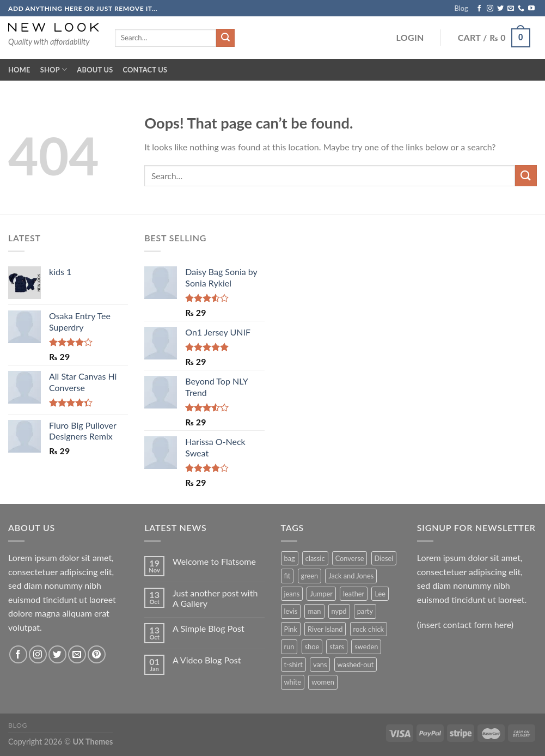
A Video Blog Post (207, 660)
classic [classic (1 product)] (315, 558)
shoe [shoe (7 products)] (312, 647)
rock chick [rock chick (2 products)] (369, 629)
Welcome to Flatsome (214, 561)
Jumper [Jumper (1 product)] (321, 594)
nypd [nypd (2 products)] (339, 611)
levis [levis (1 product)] (291, 611)
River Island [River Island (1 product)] (325, 629)
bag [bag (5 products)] (290, 558)
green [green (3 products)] (310, 576)
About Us (95, 70)
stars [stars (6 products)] (337, 647)
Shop (54, 69)
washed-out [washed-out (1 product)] (356, 664)
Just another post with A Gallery (215, 598)
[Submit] (526, 176)
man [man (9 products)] (314, 611)
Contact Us (145, 70)
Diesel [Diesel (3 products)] (384, 558)
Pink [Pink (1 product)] (291, 629)
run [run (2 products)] (289, 647)
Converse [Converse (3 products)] (350, 558)
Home (19, 70)
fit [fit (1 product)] (287, 576)
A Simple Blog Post (209, 628)
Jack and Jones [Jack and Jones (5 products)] (351, 576)
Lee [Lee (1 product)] (380, 594)
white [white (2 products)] (293, 682)
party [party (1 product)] (365, 611)
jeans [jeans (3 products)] (292, 594)
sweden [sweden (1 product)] (366, 647)
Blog (461, 8)
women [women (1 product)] (323, 682)
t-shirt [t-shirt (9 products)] (293, 664)
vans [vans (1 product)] (320, 664)
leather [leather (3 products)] (354, 594)
